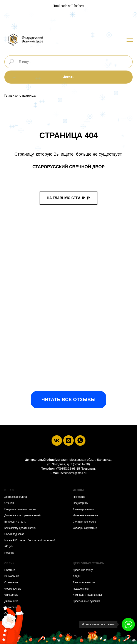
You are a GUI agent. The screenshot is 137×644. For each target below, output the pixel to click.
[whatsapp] (80, 441)
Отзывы (9, 503)
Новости (9, 553)
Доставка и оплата (16, 497)
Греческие (79, 497)
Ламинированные (84, 509)
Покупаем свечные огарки (20, 509)
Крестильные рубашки (86, 601)
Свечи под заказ (14, 534)
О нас (9, 490)
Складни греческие (84, 522)
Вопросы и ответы (15, 522)
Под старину (80, 503)
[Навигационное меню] (130, 40)
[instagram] (68, 441)
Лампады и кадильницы (87, 595)
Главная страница (20, 95)
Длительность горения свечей (23, 515)
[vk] (57, 441)
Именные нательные (85, 515)
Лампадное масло (84, 582)
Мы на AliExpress (15, 540)
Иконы (78, 490)
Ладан (77, 576)
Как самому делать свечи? (20, 528)
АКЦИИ (9, 546)
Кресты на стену (83, 570)
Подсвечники (81, 589)
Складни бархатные (85, 528)
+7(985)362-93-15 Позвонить (76, 469)
